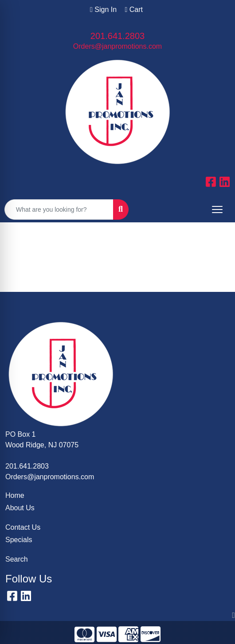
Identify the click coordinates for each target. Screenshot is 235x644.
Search (17, 559)
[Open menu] (217, 209)
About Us (20, 508)
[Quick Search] (59, 209)
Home (15, 495)
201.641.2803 (117, 36)
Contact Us (23, 527)
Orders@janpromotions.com (117, 46)
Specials (19, 540)
